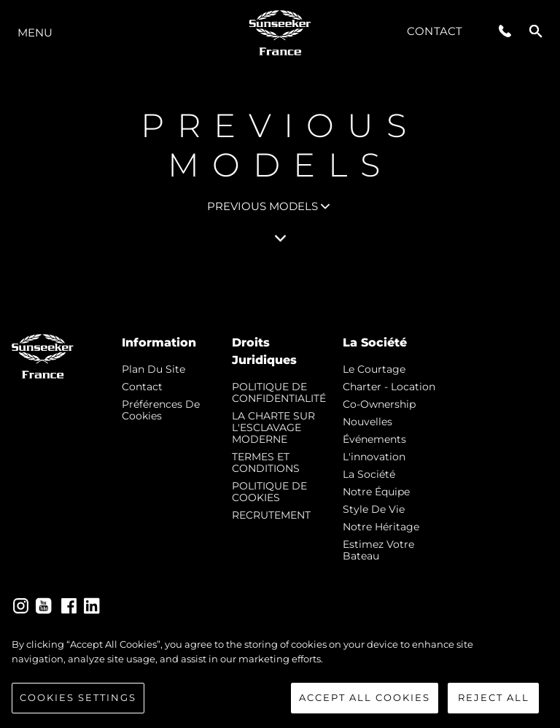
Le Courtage (374, 369)
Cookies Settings (78, 697)
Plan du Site (153, 369)
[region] (280, 675)
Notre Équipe (376, 492)
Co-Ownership (379, 404)
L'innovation (374, 457)
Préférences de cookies (161, 410)
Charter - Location (389, 387)
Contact (435, 31)
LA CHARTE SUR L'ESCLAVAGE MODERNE (273, 427)
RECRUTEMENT (271, 515)
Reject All (494, 697)
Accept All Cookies (365, 697)
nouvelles (367, 422)
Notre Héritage (381, 527)
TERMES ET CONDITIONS (266, 462)
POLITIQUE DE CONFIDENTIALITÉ (279, 392)
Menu (35, 32)
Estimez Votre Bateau (378, 550)
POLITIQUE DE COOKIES (269, 492)
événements (374, 439)
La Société (369, 474)
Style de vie (374, 509)
